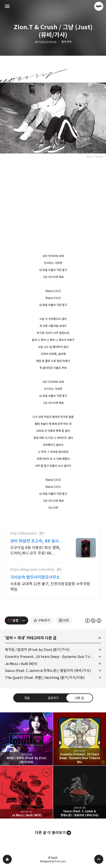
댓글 (27, 698)
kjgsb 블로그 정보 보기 (99, 6)
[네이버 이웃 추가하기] (64, 620)
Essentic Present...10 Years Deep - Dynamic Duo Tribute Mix (53, 657)
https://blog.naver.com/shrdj (32, 570)
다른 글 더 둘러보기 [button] (50, 833)
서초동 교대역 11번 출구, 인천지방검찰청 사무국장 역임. (50, 587)
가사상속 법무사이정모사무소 (35, 577)
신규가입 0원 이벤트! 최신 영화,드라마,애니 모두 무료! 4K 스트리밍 (35, 551)
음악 (9, 638)
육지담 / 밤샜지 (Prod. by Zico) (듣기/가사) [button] (26, 739)
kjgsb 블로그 (7, 859)
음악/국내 (66, 42)
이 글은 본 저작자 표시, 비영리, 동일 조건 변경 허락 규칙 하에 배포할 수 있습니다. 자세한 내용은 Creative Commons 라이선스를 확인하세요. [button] (93, 620)
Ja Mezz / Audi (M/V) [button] (26, 792)
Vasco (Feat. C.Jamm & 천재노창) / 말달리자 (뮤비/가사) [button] (80, 792)
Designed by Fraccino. (53, 861)
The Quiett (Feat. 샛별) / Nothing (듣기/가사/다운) (45, 678)
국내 (21, 638)
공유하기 (53, 698)
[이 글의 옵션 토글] (24, 620)
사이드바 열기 (7, 6)
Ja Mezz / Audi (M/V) (21, 664)
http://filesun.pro (23, 533)
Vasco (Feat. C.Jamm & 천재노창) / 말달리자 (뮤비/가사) (48, 671)
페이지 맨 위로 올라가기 (99, 859)
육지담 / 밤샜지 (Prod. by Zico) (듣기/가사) (37, 650)
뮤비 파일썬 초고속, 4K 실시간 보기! (36, 541)
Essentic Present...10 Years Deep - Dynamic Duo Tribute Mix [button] (80, 739)
